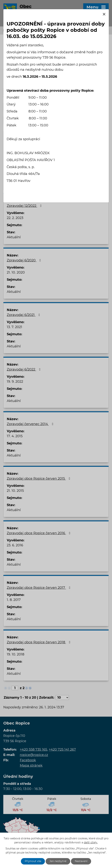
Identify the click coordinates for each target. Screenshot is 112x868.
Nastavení (81, 861)
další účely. (91, 842)
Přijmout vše (33, 861)
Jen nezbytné (58, 861)
